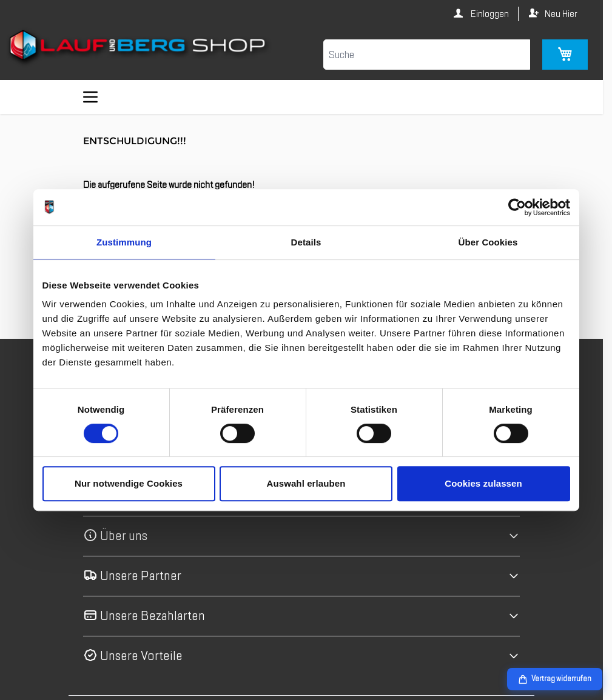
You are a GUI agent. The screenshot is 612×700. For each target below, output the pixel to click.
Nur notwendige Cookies (129, 483)
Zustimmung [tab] (124, 242)
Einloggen (489, 14)
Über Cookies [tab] (488, 242)
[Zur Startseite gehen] (139, 48)
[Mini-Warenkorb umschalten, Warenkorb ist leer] (565, 55)
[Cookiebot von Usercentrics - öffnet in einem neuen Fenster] (517, 207)
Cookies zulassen (483, 483)
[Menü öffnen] (90, 97)
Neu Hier (561, 14)
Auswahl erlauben (306, 483)
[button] (301, 536)
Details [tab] (306, 242)
